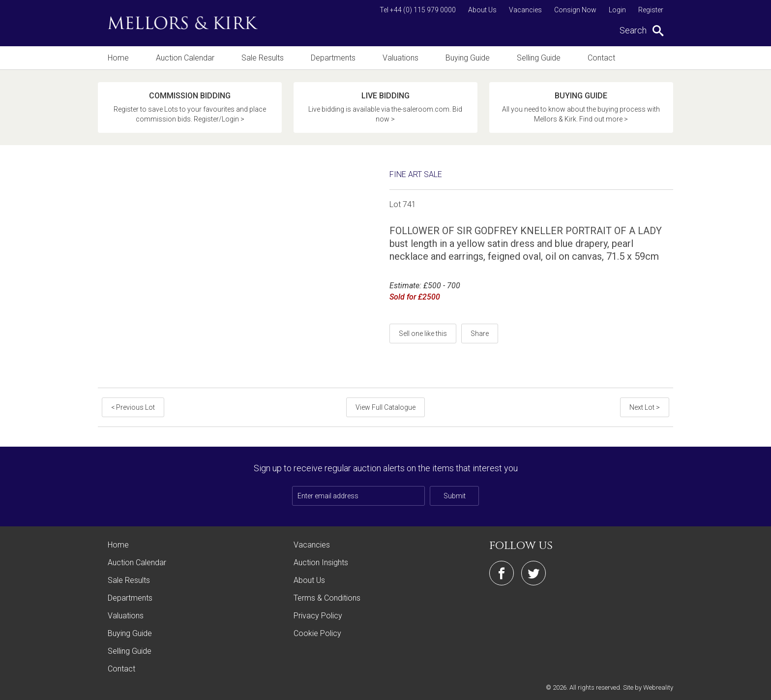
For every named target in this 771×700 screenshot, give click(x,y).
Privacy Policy (318, 616)
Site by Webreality (648, 687)
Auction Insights (321, 563)
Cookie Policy (317, 633)
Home (118, 58)
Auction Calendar (185, 58)
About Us (482, 10)
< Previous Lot (133, 407)
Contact (601, 58)
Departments (333, 58)
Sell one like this (423, 334)
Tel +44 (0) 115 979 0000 (418, 10)
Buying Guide (468, 58)
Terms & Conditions (327, 598)
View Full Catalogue (385, 407)
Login (617, 10)
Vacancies (525, 10)
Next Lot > (645, 407)
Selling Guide (539, 58)
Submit (455, 496)
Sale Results (263, 58)
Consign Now (575, 10)
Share (480, 334)
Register (651, 10)
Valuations (400, 58)
